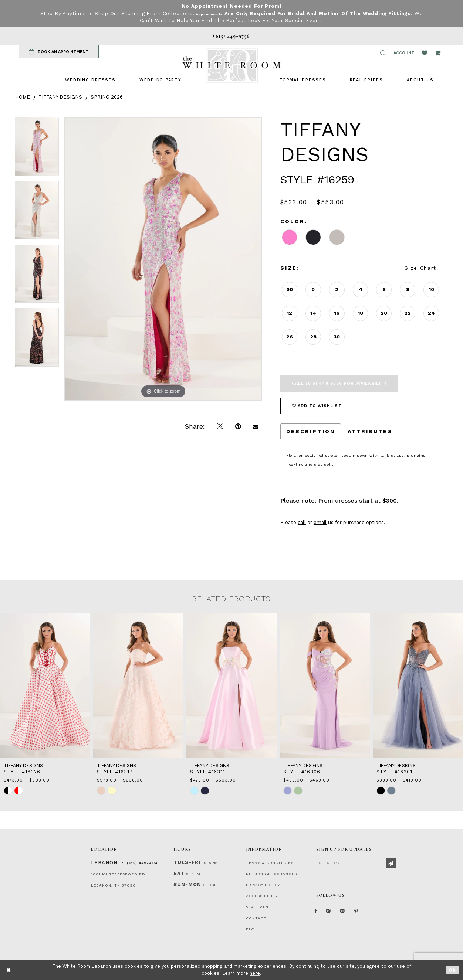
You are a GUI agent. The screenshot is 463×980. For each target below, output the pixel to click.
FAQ (250, 929)
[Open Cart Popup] (438, 53)
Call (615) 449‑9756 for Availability (339, 383)
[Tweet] (220, 426)
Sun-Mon (187, 884)
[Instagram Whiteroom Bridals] (355, 914)
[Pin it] (238, 426)
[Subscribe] (391, 863)
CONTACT (256, 918)
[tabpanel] (37, 149)
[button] (383, 53)
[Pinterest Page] (374, 914)
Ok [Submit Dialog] (452, 970)
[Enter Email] (356, 863)
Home (23, 97)
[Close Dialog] (9, 970)
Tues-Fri (187, 862)
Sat (179, 873)
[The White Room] (231, 66)
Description (311, 431)
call (302, 522)
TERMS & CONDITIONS (270, 863)
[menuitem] (90, 80)
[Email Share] (255, 426)
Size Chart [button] (420, 268)
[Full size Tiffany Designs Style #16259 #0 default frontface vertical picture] (163, 259)
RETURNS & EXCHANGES (271, 874)
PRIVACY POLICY (263, 885)
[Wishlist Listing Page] (425, 53)
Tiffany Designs (60, 97)
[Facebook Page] (318, 914)
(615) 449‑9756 (143, 863)
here (255, 973)
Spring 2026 (107, 97)
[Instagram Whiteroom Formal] (336, 914)
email (320, 522)
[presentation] (45, 686)
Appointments (214, 13)
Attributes (370, 431)
